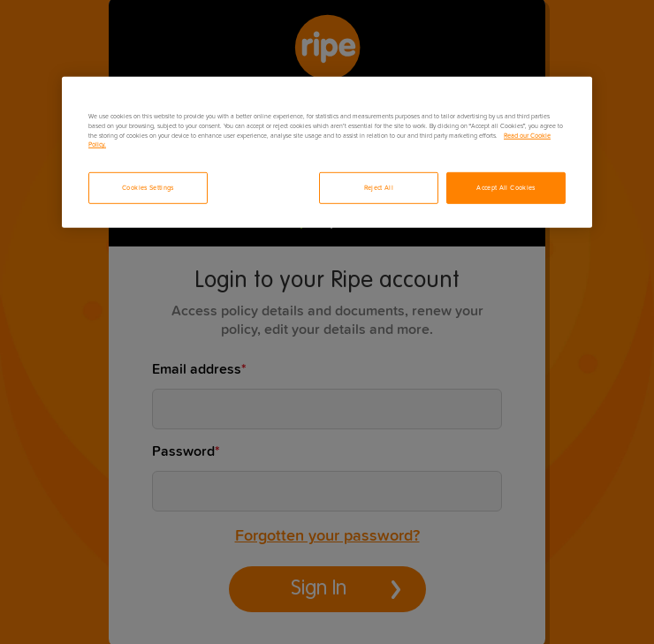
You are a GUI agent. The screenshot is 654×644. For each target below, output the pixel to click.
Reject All (379, 188)
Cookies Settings (148, 188)
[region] (327, 152)
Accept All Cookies (506, 188)
